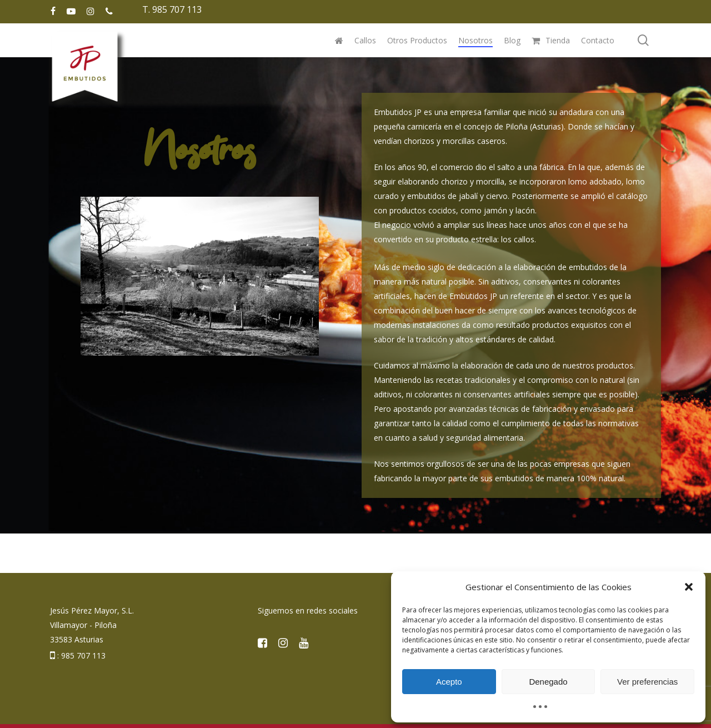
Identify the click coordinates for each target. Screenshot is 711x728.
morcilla (490, 181)
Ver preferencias (647, 682)
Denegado (548, 682)
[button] (689, 587)
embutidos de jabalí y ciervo (457, 196)
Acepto (449, 682)
